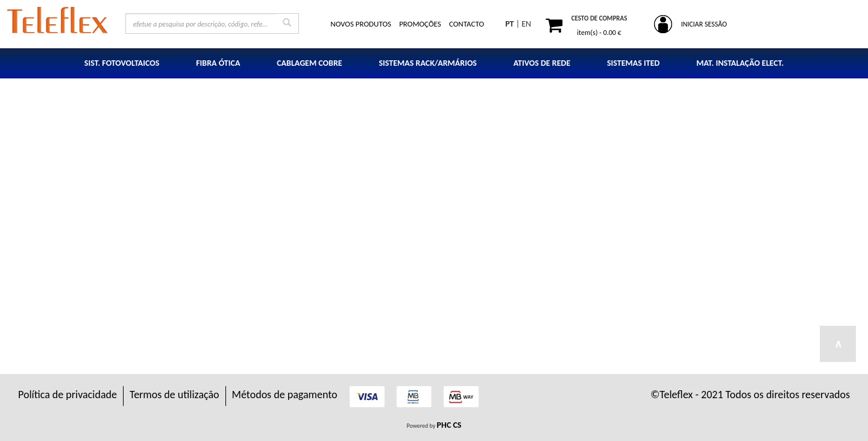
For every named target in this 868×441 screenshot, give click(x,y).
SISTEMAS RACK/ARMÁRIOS (428, 63)
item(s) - (599, 33)
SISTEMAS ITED (633, 63)
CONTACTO (467, 24)
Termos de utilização (175, 395)
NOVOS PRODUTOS (361, 24)
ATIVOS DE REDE (542, 63)
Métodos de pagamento (285, 395)
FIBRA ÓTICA (218, 63)
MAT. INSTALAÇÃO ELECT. (740, 63)
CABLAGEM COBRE (309, 63)
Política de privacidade (68, 395)
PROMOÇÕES (420, 24)
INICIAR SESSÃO (704, 24)
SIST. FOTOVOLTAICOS (122, 63)
